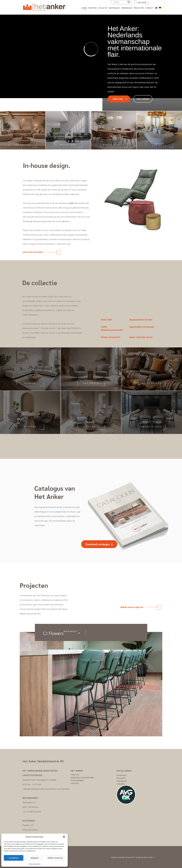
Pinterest (121, 778)
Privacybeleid (77, 780)
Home (84, 8)
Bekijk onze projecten (139, 607)
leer (72, 203)
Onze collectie (143, 99)
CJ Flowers (53, 633)
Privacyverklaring (35, 864)
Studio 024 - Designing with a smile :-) (140, 857)
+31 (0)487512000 (32, 811)
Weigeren (35, 858)
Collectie (103, 8)
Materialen (114, 8)
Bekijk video (118, 99)
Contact (149, 8)
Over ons (92, 8)
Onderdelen (127, 8)
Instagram (122, 781)
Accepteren (14, 858)
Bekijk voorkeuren (55, 858)
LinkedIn (121, 784)
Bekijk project (70, 631)
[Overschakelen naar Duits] (160, 7)
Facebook (121, 775)
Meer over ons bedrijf (41, 252)
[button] (64, 837)
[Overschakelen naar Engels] (156, 7)
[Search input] (120, 2)
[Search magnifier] (129, 3)
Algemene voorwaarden (82, 777)
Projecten (139, 8)
